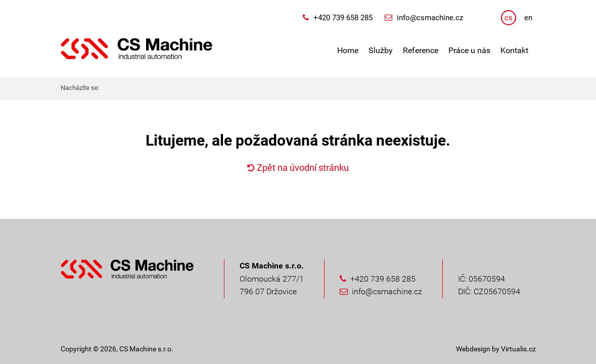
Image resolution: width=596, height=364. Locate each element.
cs (509, 18)
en (528, 18)
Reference (421, 50)
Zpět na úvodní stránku (298, 168)
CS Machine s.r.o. (146, 349)
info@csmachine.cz (430, 18)
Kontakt (514, 50)
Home (348, 50)
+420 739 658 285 (343, 18)
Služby (381, 50)
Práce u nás (469, 50)
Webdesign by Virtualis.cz (496, 349)
